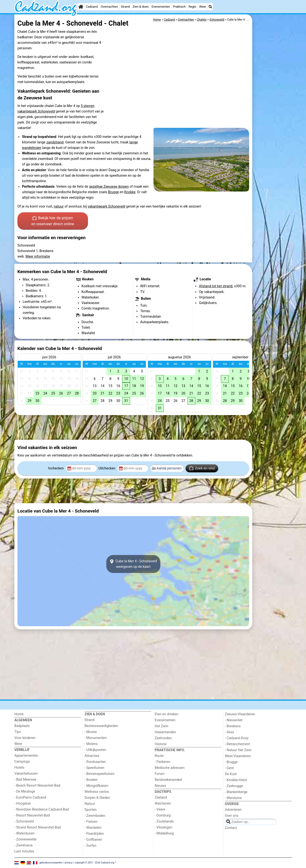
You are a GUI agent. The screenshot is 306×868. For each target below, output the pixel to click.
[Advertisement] (273, 124)
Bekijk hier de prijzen (53, 221)
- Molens (91, 744)
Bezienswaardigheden (101, 726)
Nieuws (160, 786)
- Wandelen (93, 828)
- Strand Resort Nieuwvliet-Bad (38, 827)
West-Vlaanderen (238, 756)
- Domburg (163, 815)
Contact (231, 828)
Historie (161, 744)
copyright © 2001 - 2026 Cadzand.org (94, 863)
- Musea (91, 732)
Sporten (91, 810)
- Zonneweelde (25, 839)
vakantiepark (107, 206)
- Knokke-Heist (236, 780)
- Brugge (231, 762)
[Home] (81, 7)
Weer (203, 7)
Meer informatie (38, 256)
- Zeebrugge (234, 786)
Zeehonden (163, 738)
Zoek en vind (202, 468)
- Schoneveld (24, 821)
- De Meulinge (25, 792)
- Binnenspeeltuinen (100, 774)
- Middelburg (164, 833)
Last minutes (24, 851)
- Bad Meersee (25, 780)
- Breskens (233, 726)
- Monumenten (96, 738)
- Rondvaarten (95, 762)
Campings (22, 762)
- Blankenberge (236, 792)
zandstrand (55, 142)
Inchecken (57, 468)
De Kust (231, 774)
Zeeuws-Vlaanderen (240, 714)
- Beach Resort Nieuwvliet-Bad (37, 786)
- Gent (229, 768)
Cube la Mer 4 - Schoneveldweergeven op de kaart (133, 564)
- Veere (160, 809)
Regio (192, 7)
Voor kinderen (25, 738)
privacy (68, 863)
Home (19, 714)
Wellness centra (97, 792)
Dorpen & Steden (97, 798)
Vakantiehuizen (26, 774)
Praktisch (179, 7)
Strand (125, 7)
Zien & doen (141, 7)
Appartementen (26, 756)
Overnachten (109, 7)
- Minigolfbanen (96, 786)
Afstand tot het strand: (216, 286)
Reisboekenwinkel (168, 780)
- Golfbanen (93, 840)
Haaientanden (165, 732)
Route (159, 756)
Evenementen (161, 7)
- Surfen (90, 846)
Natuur (90, 804)
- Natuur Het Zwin (238, 750)
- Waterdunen (25, 833)
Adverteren (233, 810)
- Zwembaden (95, 816)
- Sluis (229, 732)
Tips (18, 732)
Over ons (232, 816)
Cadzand (92, 7)
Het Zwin (161, 726)
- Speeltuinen (95, 768)
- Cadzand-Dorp (237, 738)
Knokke (130, 192)
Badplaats (22, 726)
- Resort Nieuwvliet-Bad (32, 815)
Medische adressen (170, 768)
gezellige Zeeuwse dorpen (109, 187)
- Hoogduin (23, 803)
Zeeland (161, 798)
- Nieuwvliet (234, 720)
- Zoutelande (164, 821)
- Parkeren (162, 762)
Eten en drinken (166, 714)
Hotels (19, 768)
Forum (160, 774)
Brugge (113, 192)
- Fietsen (91, 822)
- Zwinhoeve (23, 845)
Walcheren (163, 803)
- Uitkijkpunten (96, 750)
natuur (59, 206)
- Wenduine (233, 798)
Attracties (92, 756)
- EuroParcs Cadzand (30, 798)
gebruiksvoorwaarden (51, 863)
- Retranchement (238, 744)
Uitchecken (107, 468)
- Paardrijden (94, 834)
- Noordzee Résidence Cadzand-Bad (42, 809)
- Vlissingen (164, 827)
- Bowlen (91, 780)
